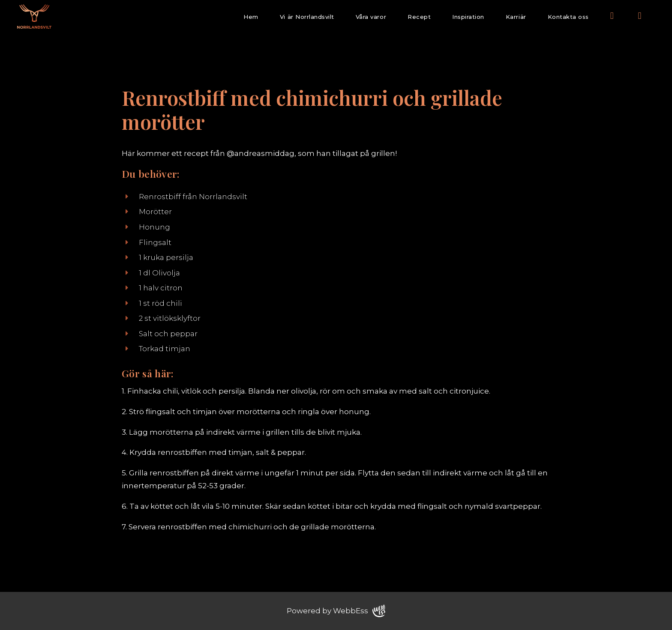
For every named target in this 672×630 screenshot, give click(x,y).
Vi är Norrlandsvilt (307, 17)
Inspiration (468, 17)
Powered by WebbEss (336, 611)
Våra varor (371, 17)
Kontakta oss (568, 17)
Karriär (516, 17)
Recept (419, 17)
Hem (251, 17)
